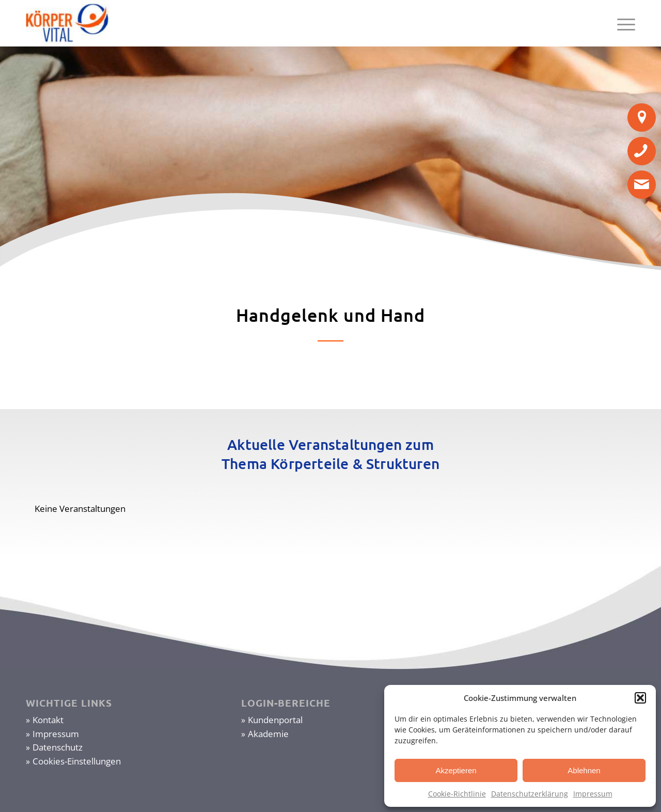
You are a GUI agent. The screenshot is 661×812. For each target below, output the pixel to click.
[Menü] (623, 23)
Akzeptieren (456, 770)
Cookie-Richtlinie (457, 794)
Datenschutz (58, 747)
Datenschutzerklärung (530, 794)
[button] (640, 698)
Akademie (268, 734)
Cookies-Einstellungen (77, 761)
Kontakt (48, 720)
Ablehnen (584, 770)
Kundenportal (275, 720)
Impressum (593, 794)
